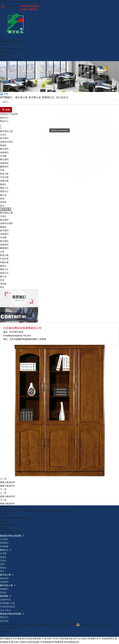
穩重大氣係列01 (8, 486)
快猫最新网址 (108, 639)
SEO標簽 (71, 624)
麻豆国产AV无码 (52, 639)
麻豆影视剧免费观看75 (33, 639)
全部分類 (5, 209)
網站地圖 (4, 639)
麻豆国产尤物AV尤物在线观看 (25, 642)
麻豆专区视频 (15, 639)
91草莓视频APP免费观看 (52, 642)
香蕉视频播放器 (71, 642)
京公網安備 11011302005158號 (95, 624)
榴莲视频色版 (66, 639)
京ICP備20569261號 (10, 628)
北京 (63, 624)
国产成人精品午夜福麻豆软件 (87, 639)
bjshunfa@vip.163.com (20, 336)
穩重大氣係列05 (8, 482)
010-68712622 (16, 332)
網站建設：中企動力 (51, 624)
